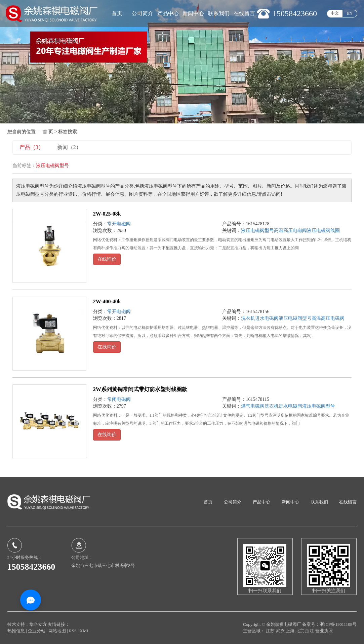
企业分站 (37, 631)
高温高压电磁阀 (290, 231)
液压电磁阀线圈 (323, 231)
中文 (335, 13)
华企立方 (38, 624)
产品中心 (168, 13)
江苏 (271, 631)
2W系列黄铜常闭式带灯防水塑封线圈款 (140, 389)
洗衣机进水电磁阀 (260, 318)
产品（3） (32, 147)
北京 (300, 631)
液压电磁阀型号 (257, 231)
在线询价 (107, 259)
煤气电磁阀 (253, 406)
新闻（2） (69, 147)
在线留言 (244, 13)
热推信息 (16, 631)
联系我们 (219, 13)
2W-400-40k (107, 301)
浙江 (310, 631)
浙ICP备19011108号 (338, 624)
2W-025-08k (107, 214)
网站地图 (58, 631)
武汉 (281, 631)
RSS (73, 631)
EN (350, 13)
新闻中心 (193, 13)
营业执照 (324, 631)
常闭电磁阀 (119, 399)
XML (85, 631)
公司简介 (143, 13)
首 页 (48, 132)
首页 (117, 13)
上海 (291, 631)
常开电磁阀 (119, 224)
